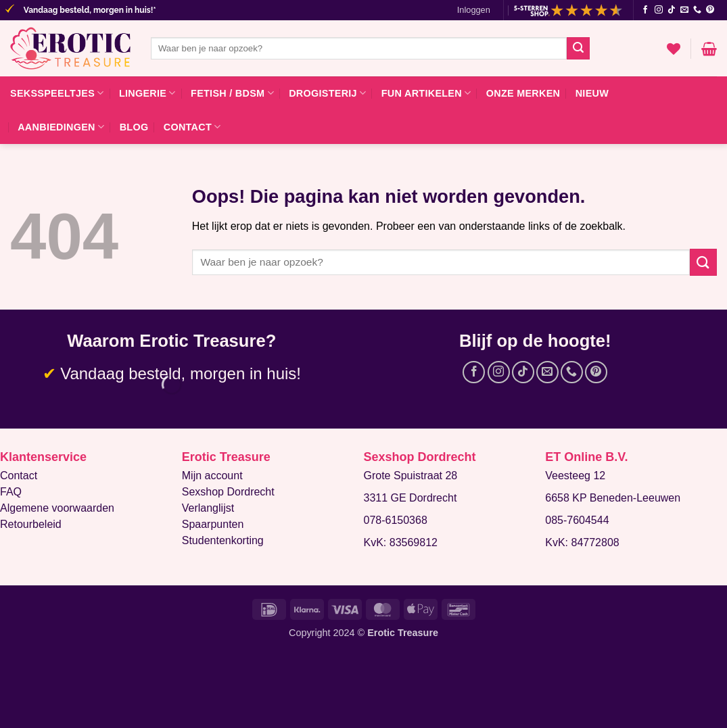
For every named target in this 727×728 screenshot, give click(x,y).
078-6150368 (396, 520)
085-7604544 (577, 520)
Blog (134, 127)
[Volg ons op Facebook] (645, 10)
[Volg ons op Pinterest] (710, 10)
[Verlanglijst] (674, 49)
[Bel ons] (697, 10)
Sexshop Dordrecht (228, 492)
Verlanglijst (208, 508)
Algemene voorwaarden (57, 508)
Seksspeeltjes (57, 93)
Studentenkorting (223, 540)
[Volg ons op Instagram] (659, 10)
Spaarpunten (213, 524)
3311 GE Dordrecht (411, 498)
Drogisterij (327, 93)
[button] (474, 10)
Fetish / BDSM (232, 93)
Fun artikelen (426, 93)
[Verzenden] (578, 49)
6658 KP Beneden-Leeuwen (613, 498)
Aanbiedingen (61, 127)
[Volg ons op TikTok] (672, 10)
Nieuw (592, 93)
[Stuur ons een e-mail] (684, 10)
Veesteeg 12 (575, 476)
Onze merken (523, 93)
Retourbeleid (31, 524)
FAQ (11, 492)
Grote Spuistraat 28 (411, 476)
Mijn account (212, 476)
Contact (192, 127)
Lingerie (147, 93)
